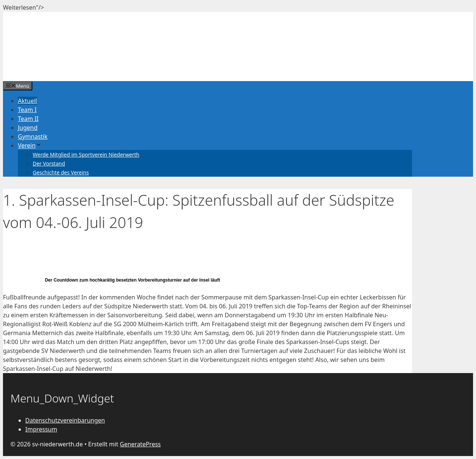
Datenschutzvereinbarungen (65, 420)
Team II (28, 119)
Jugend (28, 128)
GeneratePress (140, 444)
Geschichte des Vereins (61, 172)
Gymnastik (33, 137)
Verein (30, 145)
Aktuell (28, 101)
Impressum (41, 429)
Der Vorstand (49, 163)
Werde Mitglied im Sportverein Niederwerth (86, 155)
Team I (27, 110)
